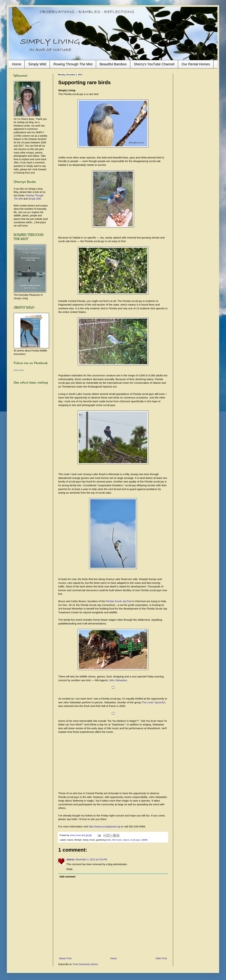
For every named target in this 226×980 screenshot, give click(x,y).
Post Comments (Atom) (85, 964)
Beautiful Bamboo (113, 64)
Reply (70, 869)
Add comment (67, 877)
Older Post (161, 958)
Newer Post (65, 958)
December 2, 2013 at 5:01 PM (91, 859)
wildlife (144, 840)
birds (109, 840)
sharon (70, 859)
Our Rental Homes (196, 64)
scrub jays (135, 840)
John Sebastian (118, 680)
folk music (117, 840)
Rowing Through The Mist (73, 64)
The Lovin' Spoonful (153, 702)
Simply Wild (37, 64)
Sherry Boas (19, 370)
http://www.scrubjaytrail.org (104, 826)
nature (126, 840)
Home (17, 64)
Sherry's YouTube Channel (154, 64)
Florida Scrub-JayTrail (119, 601)
